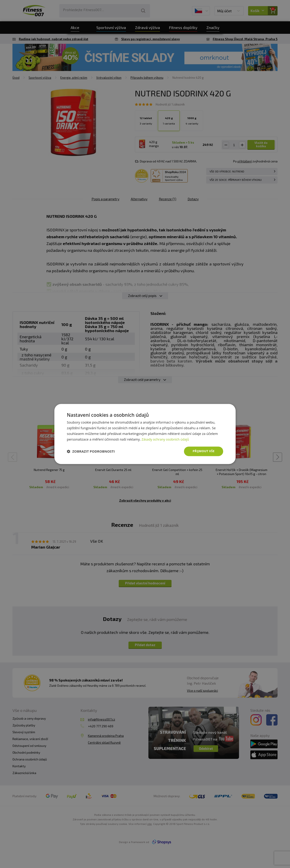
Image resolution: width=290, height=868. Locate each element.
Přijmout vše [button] (203, 451)
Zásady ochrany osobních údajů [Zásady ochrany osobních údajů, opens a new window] (167, 439)
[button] (91, 451)
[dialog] (145, 434)
